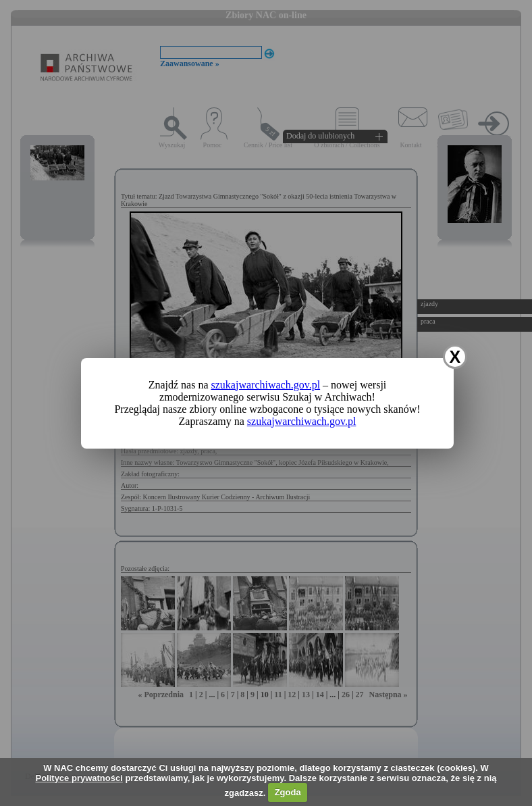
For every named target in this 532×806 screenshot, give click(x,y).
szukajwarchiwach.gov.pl (266, 385)
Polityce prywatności (79, 778)
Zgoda (288, 792)
